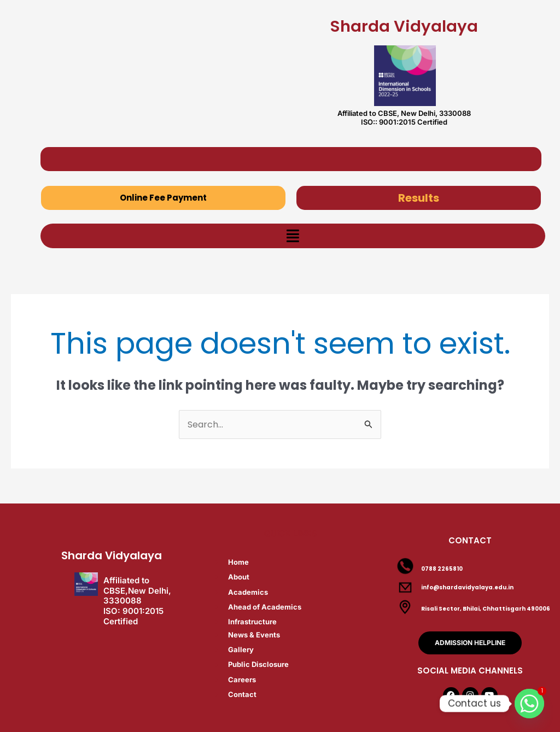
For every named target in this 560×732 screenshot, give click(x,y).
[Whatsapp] (529, 704)
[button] (293, 236)
